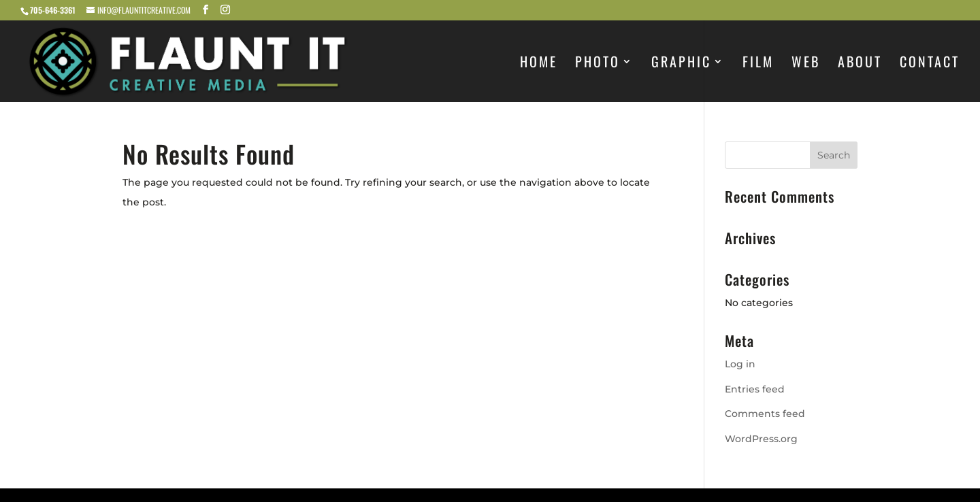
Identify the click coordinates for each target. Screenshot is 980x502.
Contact (930, 64)
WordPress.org (761, 439)
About (860, 64)
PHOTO (598, 64)
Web (806, 64)
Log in (740, 364)
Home (539, 64)
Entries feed (755, 389)
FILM (758, 64)
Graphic (681, 64)
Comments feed (765, 414)
